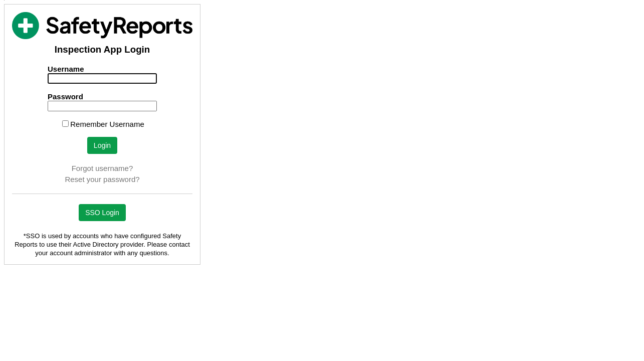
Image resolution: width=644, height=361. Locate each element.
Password (65, 97)
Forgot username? (102, 168)
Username (66, 69)
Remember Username (107, 124)
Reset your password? (102, 179)
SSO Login (102, 213)
